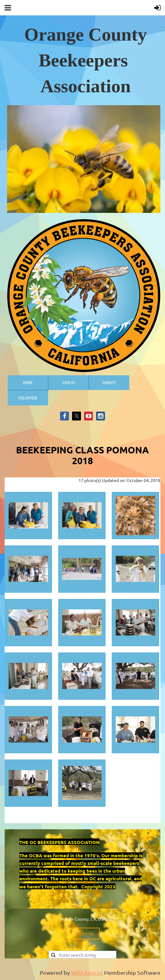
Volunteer (28, 398)
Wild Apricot (87, 972)
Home (28, 382)
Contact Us (82, 933)
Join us (68, 382)
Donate (109, 382)
